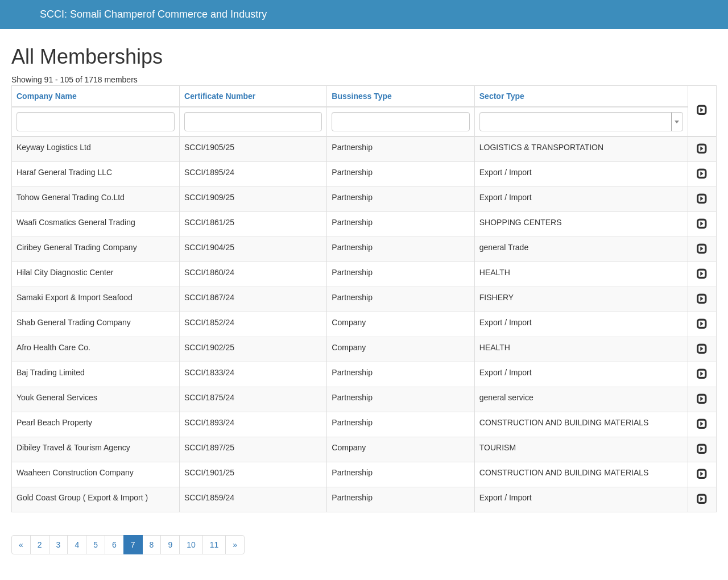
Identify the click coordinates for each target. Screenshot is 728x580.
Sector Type (502, 96)
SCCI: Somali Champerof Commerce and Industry (153, 14)
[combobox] (581, 122)
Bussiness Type (362, 96)
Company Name (47, 96)
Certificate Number (220, 96)
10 (191, 545)
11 (214, 545)
